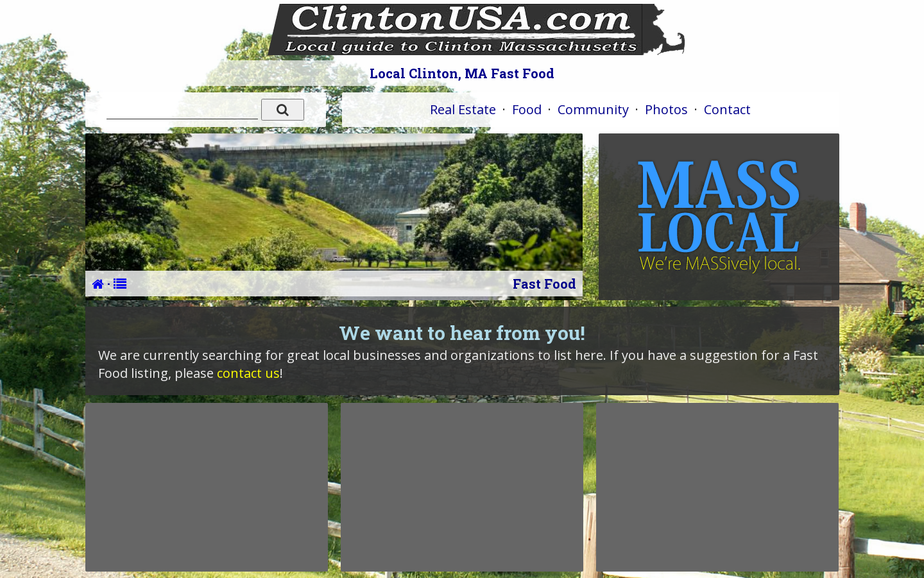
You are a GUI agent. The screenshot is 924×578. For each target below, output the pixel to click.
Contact (727, 109)
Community (593, 109)
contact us (248, 373)
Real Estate (463, 109)
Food (527, 109)
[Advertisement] (207, 487)
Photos (666, 109)
